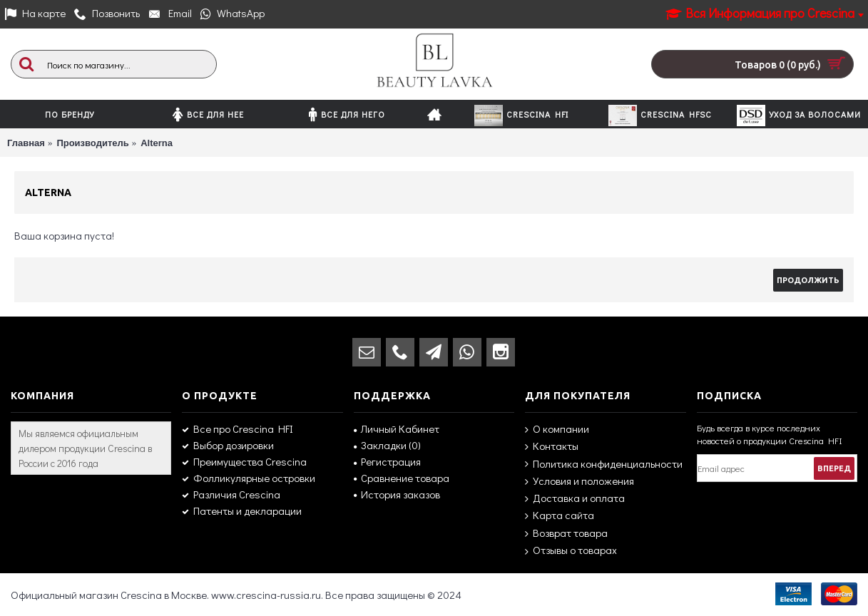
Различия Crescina (231, 494)
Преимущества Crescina (244, 461)
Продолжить (808, 280)
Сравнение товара (402, 478)
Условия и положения (579, 481)
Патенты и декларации (242, 510)
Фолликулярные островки (249, 478)
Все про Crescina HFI (238, 428)
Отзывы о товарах (571, 550)
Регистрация (387, 461)
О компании (557, 429)
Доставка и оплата (575, 498)
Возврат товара (566, 533)
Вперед (834, 468)
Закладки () (387, 445)
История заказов (397, 494)
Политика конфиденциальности (604, 464)
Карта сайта (560, 515)
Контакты (552, 446)
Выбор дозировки (228, 445)
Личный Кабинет (397, 428)
